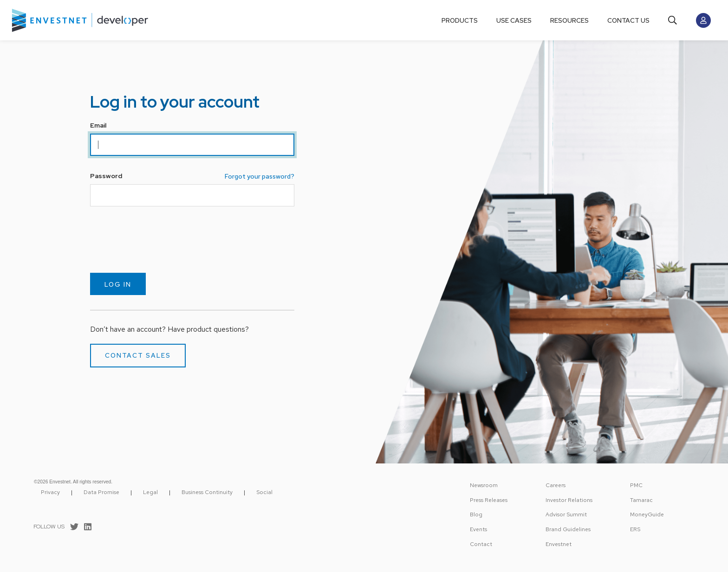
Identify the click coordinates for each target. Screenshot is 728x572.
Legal (150, 492)
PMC (636, 485)
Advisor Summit (566, 514)
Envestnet (559, 544)
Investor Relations (569, 500)
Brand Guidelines (568, 529)
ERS (635, 529)
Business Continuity (207, 492)
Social (264, 492)
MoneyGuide (647, 514)
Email (98, 125)
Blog (476, 514)
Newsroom (484, 485)
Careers (556, 485)
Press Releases (489, 500)
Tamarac (641, 500)
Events (478, 529)
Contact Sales (138, 355)
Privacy (50, 492)
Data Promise (101, 492)
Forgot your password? (260, 176)
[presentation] (161, 239)
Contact (481, 544)
